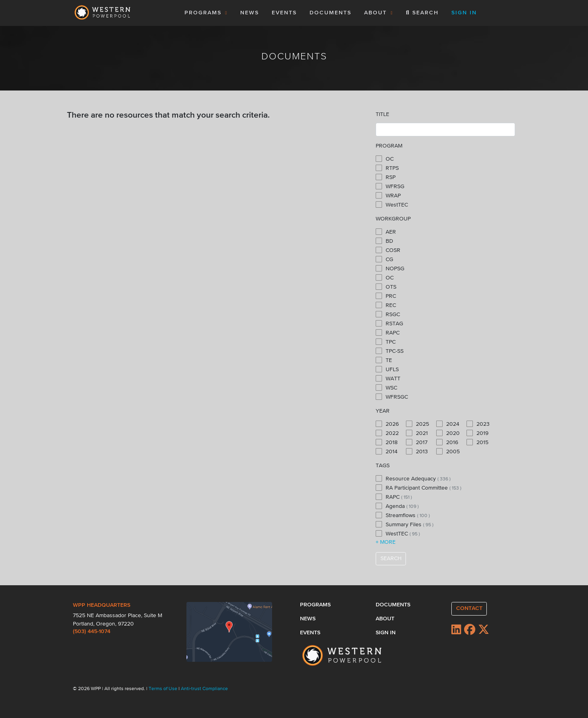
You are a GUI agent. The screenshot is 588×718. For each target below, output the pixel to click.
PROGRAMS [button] (206, 13)
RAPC (388, 332)
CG (384, 259)
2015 (477, 442)
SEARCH (391, 559)
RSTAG (389, 323)
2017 (417, 442)
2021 (417, 433)
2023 (478, 424)
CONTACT (469, 608)
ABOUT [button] (379, 13)
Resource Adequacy (413, 478)
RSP (386, 177)
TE (384, 360)
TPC (386, 342)
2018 (387, 442)
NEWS (250, 13)
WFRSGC (392, 397)
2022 (387, 433)
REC (386, 305)
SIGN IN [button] (464, 13)
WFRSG (390, 186)
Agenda (397, 506)
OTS (386, 287)
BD (384, 241)
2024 (448, 424)
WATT (388, 378)
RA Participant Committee (418, 488)
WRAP (388, 195)
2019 (477, 433)
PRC (386, 296)
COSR (388, 250)
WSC (386, 388)
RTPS (387, 168)
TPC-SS (390, 351)
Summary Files (405, 524)
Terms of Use (164, 689)
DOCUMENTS (330, 13)
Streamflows (403, 515)
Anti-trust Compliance (204, 689)
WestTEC (392, 205)
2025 (417, 424)
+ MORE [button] (386, 542)
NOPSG (390, 268)
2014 (387, 451)
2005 (448, 451)
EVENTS (286, 12)
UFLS (387, 369)
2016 (447, 442)
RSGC (388, 314)
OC (385, 159)
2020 (448, 433)
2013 (417, 451)
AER (386, 232)
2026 (387, 424)
